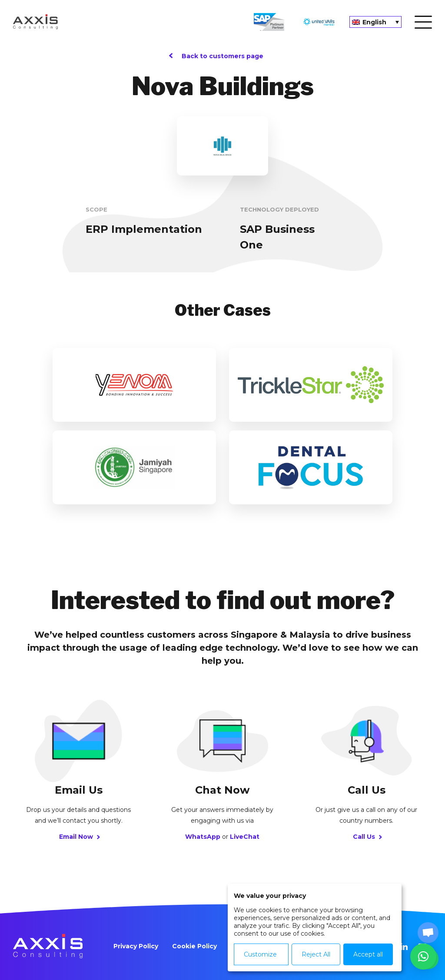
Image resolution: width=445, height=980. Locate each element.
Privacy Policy (136, 946)
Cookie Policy (194, 946)
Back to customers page (222, 56)
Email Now (78, 837)
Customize (260, 954)
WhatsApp (203, 837)
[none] (375, 22)
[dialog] (315, 927)
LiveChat (245, 837)
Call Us (366, 837)
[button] (423, 957)
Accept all (368, 954)
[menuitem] (375, 22)
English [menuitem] (374, 22)
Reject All (315, 954)
